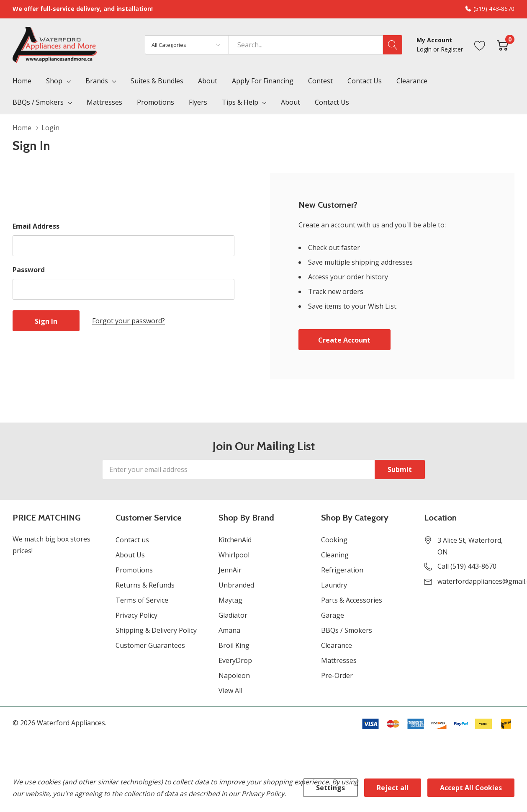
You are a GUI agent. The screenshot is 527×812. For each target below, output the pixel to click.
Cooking (334, 540)
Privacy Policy (136, 615)
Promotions (134, 570)
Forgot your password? (129, 321)
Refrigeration (342, 570)
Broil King (234, 645)
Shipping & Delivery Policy (156, 630)
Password (29, 270)
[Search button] (393, 45)
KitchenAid (235, 540)
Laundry (334, 585)
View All (230, 691)
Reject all (393, 788)
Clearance (337, 645)
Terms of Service (142, 600)
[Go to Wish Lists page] (480, 45)
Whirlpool (234, 555)
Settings (330, 788)
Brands (97, 81)
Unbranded (236, 585)
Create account (344, 340)
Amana (229, 630)
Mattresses (339, 660)
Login (425, 49)
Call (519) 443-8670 (467, 566)
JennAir (230, 570)
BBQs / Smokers (38, 102)
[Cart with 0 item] (503, 45)
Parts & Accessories (352, 600)
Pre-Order (337, 675)
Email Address (36, 226)
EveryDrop (235, 660)
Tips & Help (240, 102)
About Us (130, 555)
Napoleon (234, 675)
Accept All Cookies (471, 788)
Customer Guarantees (150, 645)
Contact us (132, 540)
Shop (54, 81)
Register (452, 49)
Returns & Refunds (145, 585)
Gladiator (233, 615)
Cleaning (335, 555)
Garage (333, 615)
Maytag (230, 600)
